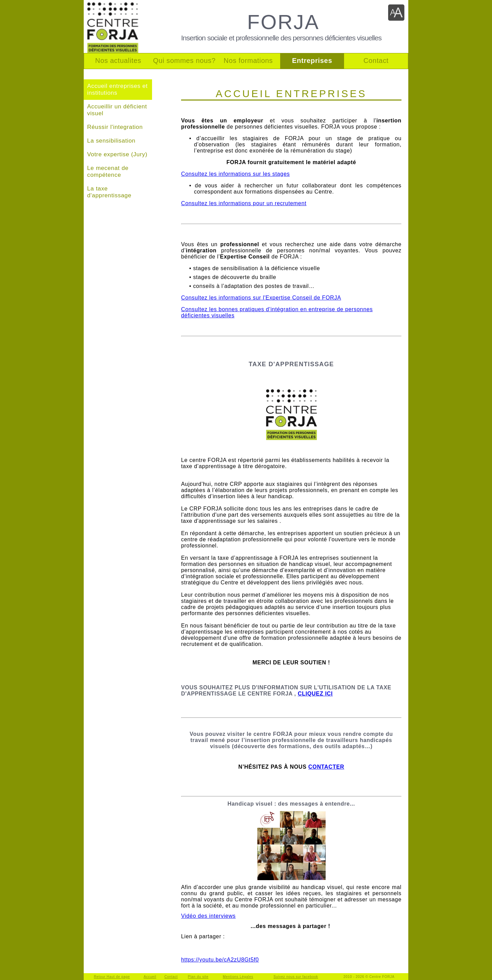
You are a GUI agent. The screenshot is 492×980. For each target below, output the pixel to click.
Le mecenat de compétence (108, 171)
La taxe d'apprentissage (109, 192)
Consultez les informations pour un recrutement (244, 203)
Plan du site (198, 977)
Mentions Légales (238, 977)
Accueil (150, 977)
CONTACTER (326, 767)
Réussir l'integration (115, 127)
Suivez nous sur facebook (296, 977)
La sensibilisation (111, 141)
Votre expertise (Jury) (117, 154)
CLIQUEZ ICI (315, 694)
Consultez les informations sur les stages (235, 174)
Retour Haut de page (112, 977)
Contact (171, 977)
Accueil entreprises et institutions (117, 89)
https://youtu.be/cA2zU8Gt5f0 (220, 960)
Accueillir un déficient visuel (117, 110)
